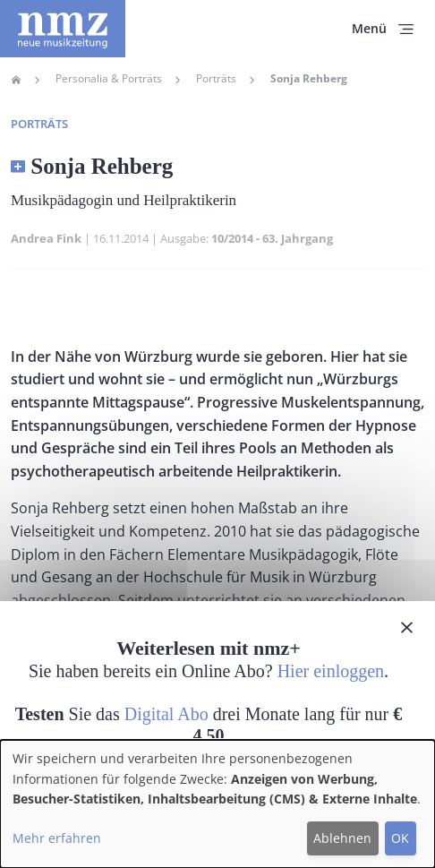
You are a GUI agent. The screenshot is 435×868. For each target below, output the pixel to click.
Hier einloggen (331, 671)
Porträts (216, 79)
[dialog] (217, 804)
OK (400, 838)
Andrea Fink (46, 238)
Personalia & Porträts (109, 79)
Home (16, 80)
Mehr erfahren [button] (57, 838)
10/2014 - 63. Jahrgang (272, 238)
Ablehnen (342, 838)
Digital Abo (166, 714)
